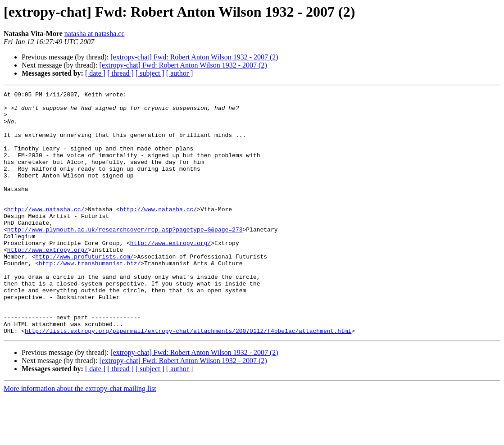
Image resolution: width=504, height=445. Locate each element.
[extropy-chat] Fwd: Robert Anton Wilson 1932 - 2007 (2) (194, 57)
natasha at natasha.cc (95, 34)
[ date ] (95, 73)
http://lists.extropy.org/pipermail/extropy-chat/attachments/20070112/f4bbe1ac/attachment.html (188, 379)
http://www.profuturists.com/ (84, 290)
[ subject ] (150, 73)
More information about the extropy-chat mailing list (80, 437)
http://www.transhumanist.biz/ (90, 298)
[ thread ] (120, 73)
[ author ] (180, 73)
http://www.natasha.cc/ (46, 233)
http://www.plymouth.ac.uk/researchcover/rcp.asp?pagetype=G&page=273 (125, 258)
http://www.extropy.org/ (170, 274)
